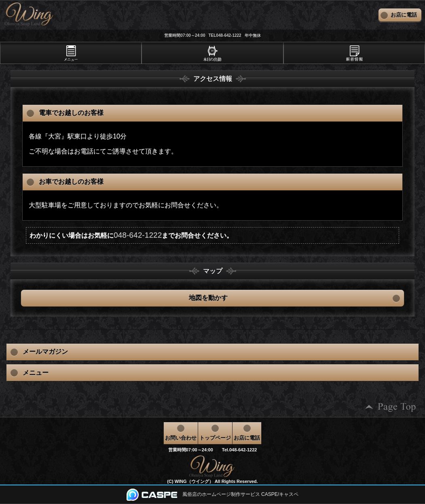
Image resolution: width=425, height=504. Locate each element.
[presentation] (71, 53)
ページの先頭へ (391, 407)
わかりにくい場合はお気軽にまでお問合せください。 (131, 235)
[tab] (71, 53)
